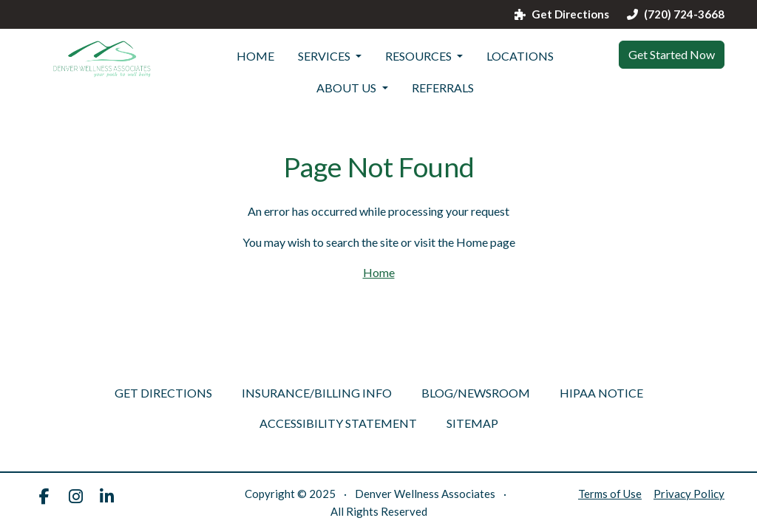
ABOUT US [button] (347, 88)
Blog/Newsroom (476, 393)
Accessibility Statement (338, 423)
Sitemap (472, 423)
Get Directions (562, 14)
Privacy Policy (689, 494)
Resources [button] (420, 56)
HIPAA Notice (601, 393)
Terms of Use (610, 494)
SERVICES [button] (325, 56)
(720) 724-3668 (676, 14)
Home (255, 56)
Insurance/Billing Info (317, 393)
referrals (443, 88)
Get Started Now (672, 54)
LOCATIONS (520, 56)
